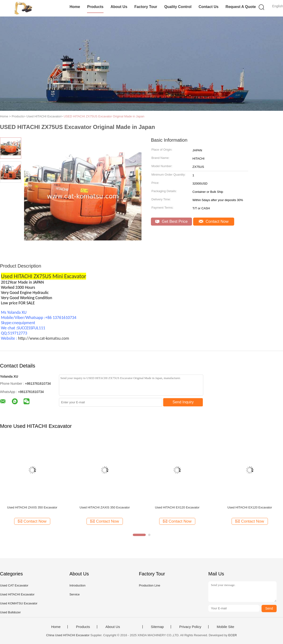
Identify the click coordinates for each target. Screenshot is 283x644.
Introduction (77, 585)
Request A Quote (241, 7)
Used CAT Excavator (14, 585)
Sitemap (157, 627)
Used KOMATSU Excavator (19, 603)
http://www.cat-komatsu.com (44, 338)
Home (75, 7)
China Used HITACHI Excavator (68, 635)
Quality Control (178, 7)
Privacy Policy (190, 627)
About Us (119, 7)
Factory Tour (146, 7)
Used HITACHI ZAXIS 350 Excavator (32, 507)
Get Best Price (171, 221)
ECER (233, 635)
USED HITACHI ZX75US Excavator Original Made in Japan (104, 116)
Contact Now (214, 221)
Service (74, 594)
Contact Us (208, 7)
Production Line (150, 585)
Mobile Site (225, 627)
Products (95, 7)
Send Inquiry (183, 402)
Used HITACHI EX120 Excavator (177, 507)
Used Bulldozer (10, 612)
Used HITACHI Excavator (17, 594)
